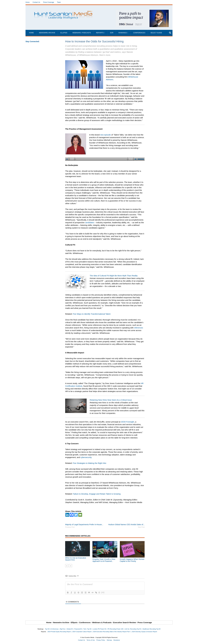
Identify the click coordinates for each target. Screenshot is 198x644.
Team (59, 2)
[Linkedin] (67, 515)
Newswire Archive (47, 33)
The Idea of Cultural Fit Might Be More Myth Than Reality (114, 276)
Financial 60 (78, 629)
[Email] (80, 515)
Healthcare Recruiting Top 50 (152, 629)
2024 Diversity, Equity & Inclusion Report (145, 632)
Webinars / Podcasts (82, 33)
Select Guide (156, 33)
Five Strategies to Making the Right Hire (89, 463)
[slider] (101, 159)
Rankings (123, 33)
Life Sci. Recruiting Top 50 (133, 629)
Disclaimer (117, 640)
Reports (100, 33)
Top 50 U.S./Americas (52, 629)
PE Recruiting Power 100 (115, 629)
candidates (90, 222)
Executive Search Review (125, 622)
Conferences (139, 33)
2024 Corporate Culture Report (82, 632)
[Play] (67, 159)
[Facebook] (72, 515)
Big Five (63, 629)
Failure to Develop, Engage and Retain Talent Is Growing (97, 494)
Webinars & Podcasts (102, 622)
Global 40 (70, 629)
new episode (105, 135)
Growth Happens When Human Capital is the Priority (132, 560)
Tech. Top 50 (87, 629)
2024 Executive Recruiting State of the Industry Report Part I (112, 632)
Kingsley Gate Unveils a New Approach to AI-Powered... (104, 560)
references (139, 328)
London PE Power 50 (100, 629)
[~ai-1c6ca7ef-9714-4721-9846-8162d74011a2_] (142, 11)
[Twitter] (76, 515)
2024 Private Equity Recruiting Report (59, 632)
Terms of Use (91, 640)
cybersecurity (86, 457)
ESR (112, 33)
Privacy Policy (101, 640)
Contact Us (36, 2)
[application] (105, 158)
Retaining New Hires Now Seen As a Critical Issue (111, 400)
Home (28, 2)
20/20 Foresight (128, 422)
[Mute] (136, 159)
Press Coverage (49, 2)
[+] (103, 592)
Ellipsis (64, 33)
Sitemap (109, 640)
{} (99, 592)
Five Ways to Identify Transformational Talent (92, 314)
